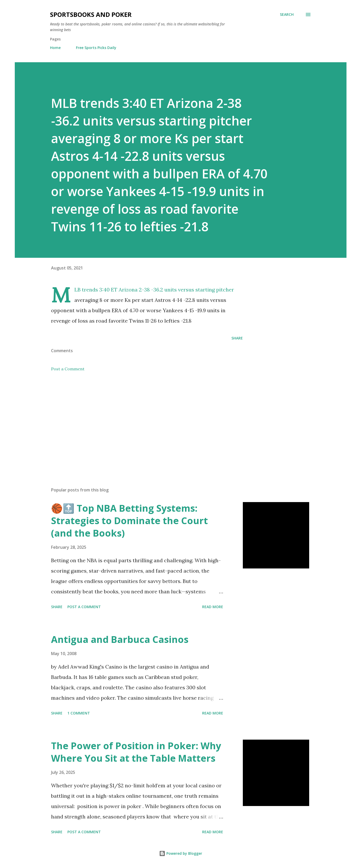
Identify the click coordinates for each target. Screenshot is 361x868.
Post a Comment (68, 369)
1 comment (79, 713)
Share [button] (237, 338)
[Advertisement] (139, 422)
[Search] (287, 15)
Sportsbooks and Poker (91, 14)
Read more (213, 607)
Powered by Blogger (181, 853)
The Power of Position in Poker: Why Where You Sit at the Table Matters (136, 752)
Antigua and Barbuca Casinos (120, 639)
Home (55, 48)
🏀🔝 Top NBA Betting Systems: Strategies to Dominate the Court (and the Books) (129, 521)
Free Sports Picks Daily (96, 48)
